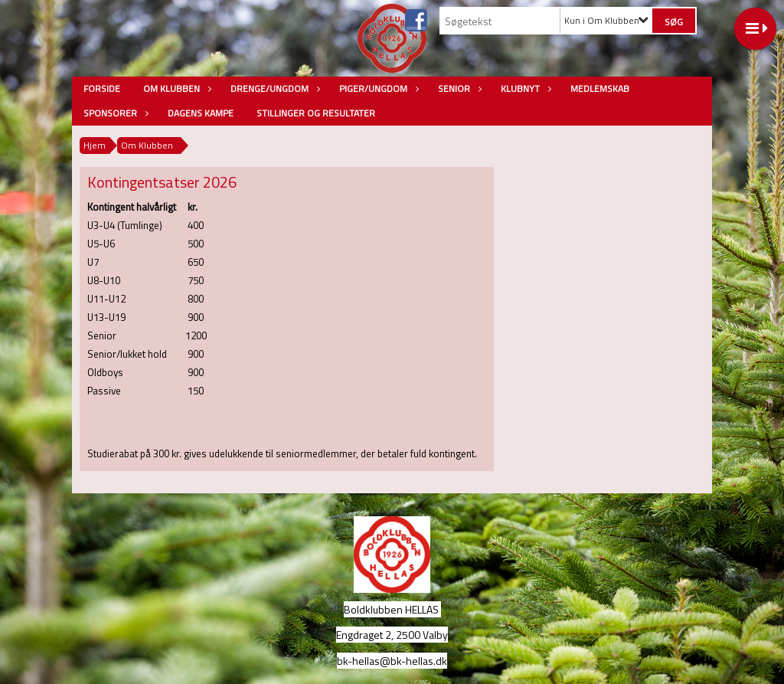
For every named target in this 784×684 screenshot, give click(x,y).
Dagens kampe (201, 113)
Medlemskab (600, 88)
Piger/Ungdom (377, 88)
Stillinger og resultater (316, 113)
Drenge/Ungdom (273, 88)
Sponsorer (114, 113)
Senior (458, 88)
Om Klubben (175, 88)
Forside (102, 88)
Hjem (95, 145)
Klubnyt (524, 88)
